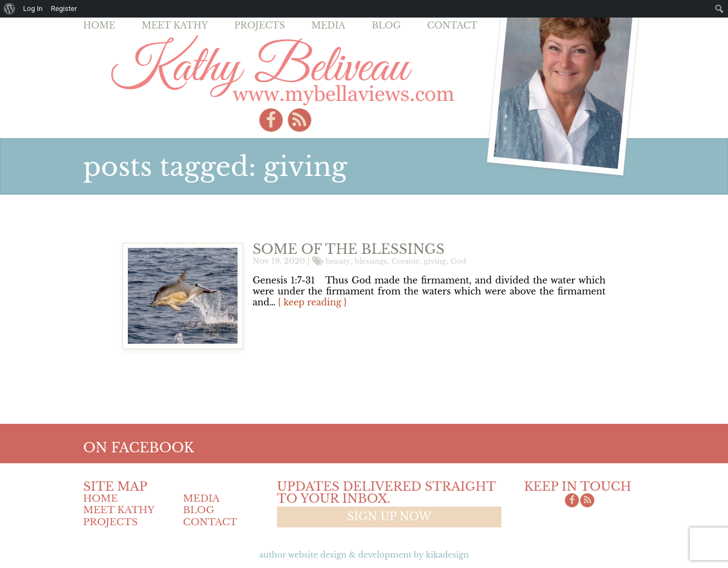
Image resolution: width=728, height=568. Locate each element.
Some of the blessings (348, 249)
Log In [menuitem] (33, 8)
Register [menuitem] (64, 8)
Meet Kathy (175, 25)
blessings (371, 261)
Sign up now (389, 516)
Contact (453, 25)
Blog (386, 25)
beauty (338, 261)
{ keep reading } (312, 302)
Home (100, 25)
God (458, 261)
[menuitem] (10, 9)
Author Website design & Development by (364, 555)
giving (435, 261)
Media (328, 25)
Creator (406, 261)
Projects (259, 25)
